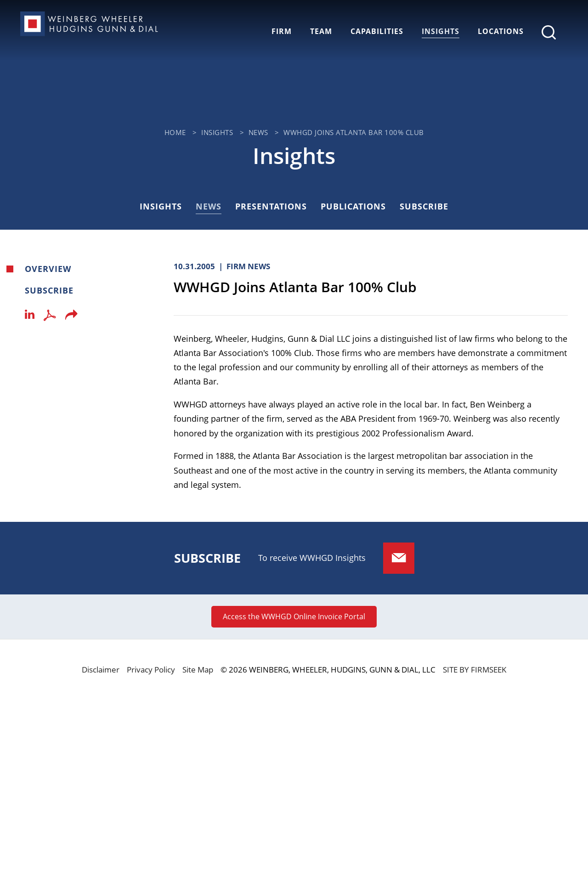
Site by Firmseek (475, 670)
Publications (353, 206)
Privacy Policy (151, 670)
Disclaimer (101, 670)
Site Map (198, 670)
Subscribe (424, 206)
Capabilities (377, 31)
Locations (501, 31)
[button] (71, 317)
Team (321, 31)
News (258, 132)
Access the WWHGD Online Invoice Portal (294, 616)
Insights (441, 31)
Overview (48, 269)
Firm (282, 31)
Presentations (271, 206)
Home (175, 132)
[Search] (549, 32)
